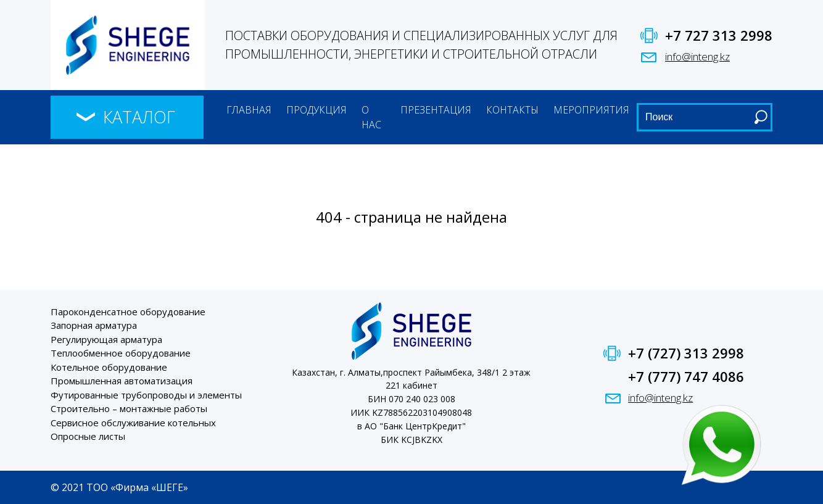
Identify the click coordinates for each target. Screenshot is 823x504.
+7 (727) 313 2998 (686, 353)
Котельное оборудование (109, 367)
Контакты (512, 110)
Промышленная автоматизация (122, 381)
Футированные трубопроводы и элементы (146, 395)
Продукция (316, 110)
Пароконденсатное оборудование (128, 312)
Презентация (436, 110)
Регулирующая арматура (106, 339)
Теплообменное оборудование (121, 353)
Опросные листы (88, 436)
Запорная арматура (94, 325)
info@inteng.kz (697, 56)
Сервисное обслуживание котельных (133, 423)
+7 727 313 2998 (719, 35)
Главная (249, 110)
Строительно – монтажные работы (129, 408)
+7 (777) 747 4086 (686, 376)
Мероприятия (591, 110)
